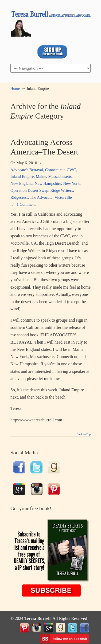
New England (22, 183)
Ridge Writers (62, 190)
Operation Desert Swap (29, 190)
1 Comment (26, 204)
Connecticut (55, 170)
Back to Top (84, 435)
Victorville (63, 197)
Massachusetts (60, 176)
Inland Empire (22, 176)
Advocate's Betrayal (27, 170)
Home (15, 89)
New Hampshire (48, 183)
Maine (41, 176)
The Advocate (41, 197)
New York (71, 183)
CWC (71, 170)
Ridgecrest (19, 197)
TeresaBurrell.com (50, 22)
